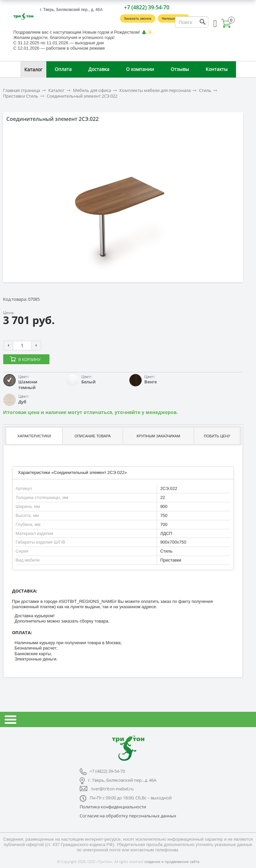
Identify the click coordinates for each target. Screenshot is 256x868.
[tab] (33, 436)
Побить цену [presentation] (217, 436)
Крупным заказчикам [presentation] (158, 436)
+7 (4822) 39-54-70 (147, 7)
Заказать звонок (138, 18)
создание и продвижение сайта (172, 862)
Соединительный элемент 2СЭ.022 (82, 96)
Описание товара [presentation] (92, 436)
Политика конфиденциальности (113, 807)
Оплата (63, 69)
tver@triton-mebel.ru (112, 789)
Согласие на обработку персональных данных (128, 816)
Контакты (217, 69)
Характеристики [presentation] (34, 436)
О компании (140, 69)
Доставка (99, 69)
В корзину (29, 360)
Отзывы (180, 69)
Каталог (33, 69)
